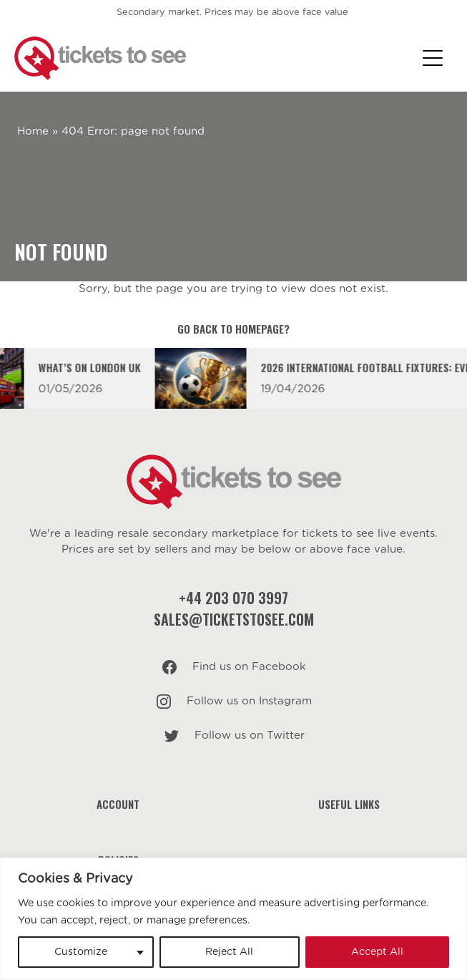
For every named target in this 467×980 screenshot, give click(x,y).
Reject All (229, 952)
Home (33, 131)
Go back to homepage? (233, 329)
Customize (81, 952)
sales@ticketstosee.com (234, 619)
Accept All (377, 952)
